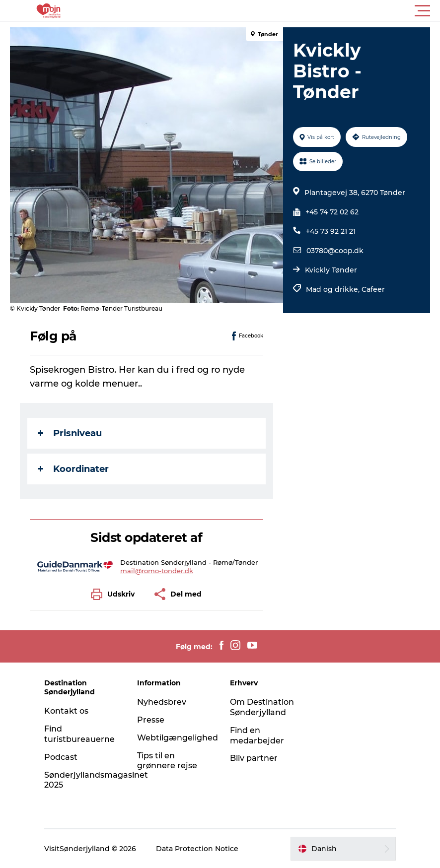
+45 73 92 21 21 (331, 231)
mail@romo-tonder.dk (157, 571)
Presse (151, 720)
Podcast (61, 757)
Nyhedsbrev (162, 702)
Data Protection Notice (197, 849)
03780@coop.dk (335, 251)
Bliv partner (254, 758)
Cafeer (373, 289)
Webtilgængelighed (178, 738)
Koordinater (73, 469)
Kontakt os (66, 711)
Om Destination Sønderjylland (262, 707)
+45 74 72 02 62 (332, 212)
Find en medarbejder (257, 735)
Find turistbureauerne (79, 734)
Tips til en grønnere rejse (167, 761)
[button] (265, 11)
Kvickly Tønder (331, 270)
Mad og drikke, (334, 289)
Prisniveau (70, 433)
